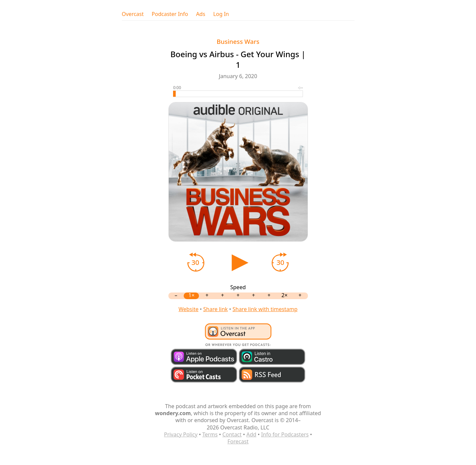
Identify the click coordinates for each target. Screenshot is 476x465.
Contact (232, 434)
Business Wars (238, 41)
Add (251, 434)
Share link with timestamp (265, 309)
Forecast (238, 441)
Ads (201, 14)
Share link (216, 309)
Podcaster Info (170, 14)
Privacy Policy (181, 434)
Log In (221, 14)
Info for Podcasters (285, 434)
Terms (210, 434)
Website (188, 309)
